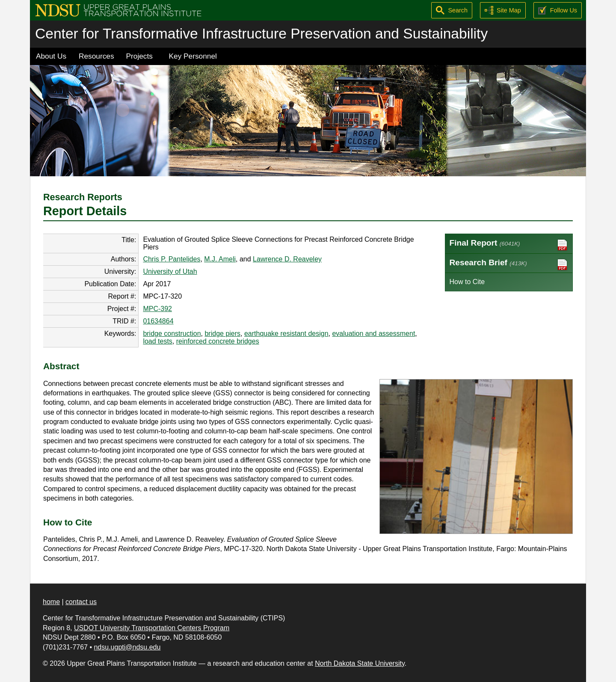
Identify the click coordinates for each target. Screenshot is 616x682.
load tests (157, 341)
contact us (81, 602)
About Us (51, 56)
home (51, 602)
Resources (96, 56)
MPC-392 (157, 309)
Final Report (509, 245)
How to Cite (467, 282)
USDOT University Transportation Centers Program (152, 628)
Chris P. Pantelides (172, 259)
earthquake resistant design (286, 334)
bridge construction (172, 334)
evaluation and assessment (373, 334)
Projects (139, 56)
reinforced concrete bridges (218, 341)
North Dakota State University (360, 663)
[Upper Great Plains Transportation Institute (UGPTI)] (118, 10)
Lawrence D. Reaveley (287, 259)
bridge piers (222, 334)
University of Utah (170, 271)
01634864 (158, 321)
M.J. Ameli (220, 259)
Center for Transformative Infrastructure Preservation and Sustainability (261, 34)
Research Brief (509, 265)
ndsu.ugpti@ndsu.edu (127, 647)
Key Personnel (193, 56)
